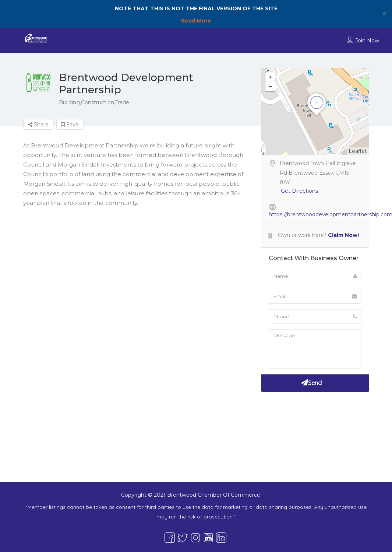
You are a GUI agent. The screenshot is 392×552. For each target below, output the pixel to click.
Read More (196, 21)
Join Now (367, 41)
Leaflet (358, 151)
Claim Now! (343, 235)
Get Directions (299, 191)
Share (38, 125)
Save (70, 125)
